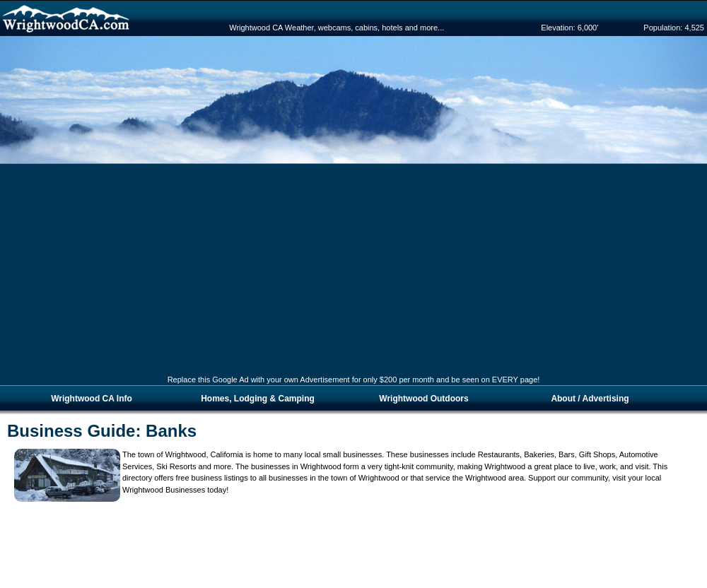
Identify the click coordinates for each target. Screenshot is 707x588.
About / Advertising (590, 399)
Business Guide (71, 431)
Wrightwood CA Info (92, 399)
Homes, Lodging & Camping (258, 399)
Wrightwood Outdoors (423, 399)
